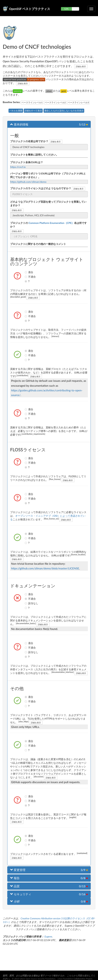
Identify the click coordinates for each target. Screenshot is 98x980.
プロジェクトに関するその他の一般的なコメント (38, 244)
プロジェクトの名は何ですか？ (48, 225)
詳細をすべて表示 (33, 111)
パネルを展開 (16, 111)
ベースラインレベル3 (78, 102)
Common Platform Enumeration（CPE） (51, 223)
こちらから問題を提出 (78, 976)
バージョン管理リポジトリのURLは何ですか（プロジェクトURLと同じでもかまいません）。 (48, 175)
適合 (26, 272)
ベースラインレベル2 (55, 102)
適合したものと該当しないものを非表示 (64, 111)
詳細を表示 (81, 66)
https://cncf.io (18, 167)
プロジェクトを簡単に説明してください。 (34, 155)
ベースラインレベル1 (32, 102)
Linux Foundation (65, 979)
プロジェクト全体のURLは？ (27, 162)
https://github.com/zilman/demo (28, 182)
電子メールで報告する (51, 976)
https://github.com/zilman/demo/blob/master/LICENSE (45, 568)
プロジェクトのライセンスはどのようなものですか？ (41, 188)
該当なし (26, 603)
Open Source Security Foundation (41, 979)
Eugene (48, 936)
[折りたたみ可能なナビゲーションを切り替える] (91, 9)
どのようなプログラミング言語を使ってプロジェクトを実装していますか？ (48, 203)
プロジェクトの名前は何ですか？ (29, 141)
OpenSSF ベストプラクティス (30, 9)
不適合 (26, 277)
